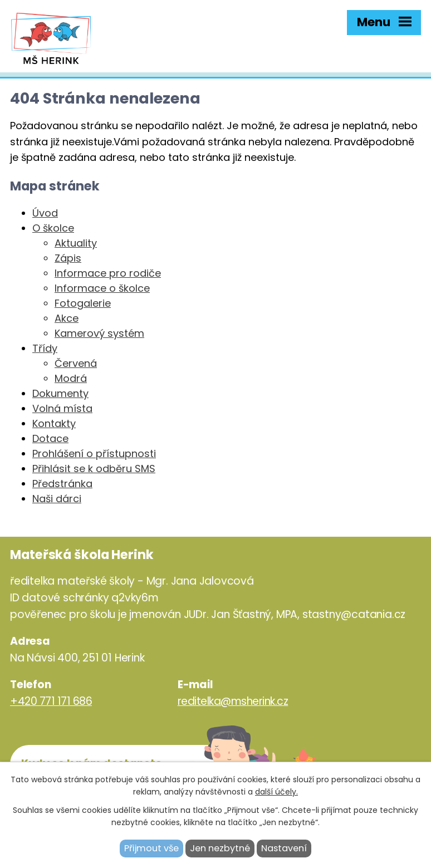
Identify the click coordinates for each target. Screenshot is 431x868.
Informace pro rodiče (108, 273)
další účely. (276, 792)
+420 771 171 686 (51, 701)
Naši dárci (57, 499)
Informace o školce (102, 288)
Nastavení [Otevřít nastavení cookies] (284, 848)
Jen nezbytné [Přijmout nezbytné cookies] (220, 848)
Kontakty (54, 423)
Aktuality (76, 243)
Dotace (50, 438)
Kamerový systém (99, 333)
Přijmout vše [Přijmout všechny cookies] (151, 848)
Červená (76, 363)
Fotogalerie (83, 303)
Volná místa (62, 408)
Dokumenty (60, 393)
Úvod (45, 213)
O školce (53, 228)
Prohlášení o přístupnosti (94, 453)
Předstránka (62, 484)
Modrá (71, 378)
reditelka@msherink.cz (233, 701)
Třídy (45, 348)
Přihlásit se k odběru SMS (94, 469)
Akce (67, 318)
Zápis (68, 258)
